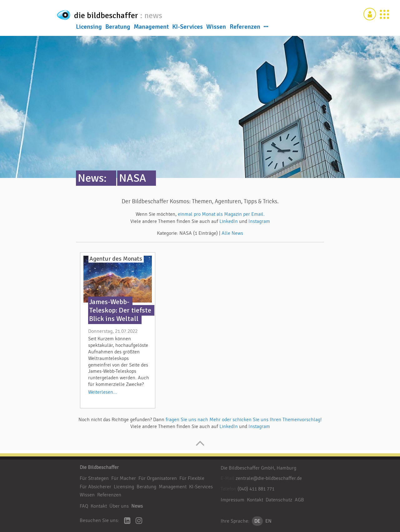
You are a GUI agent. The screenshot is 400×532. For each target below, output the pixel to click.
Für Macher (124, 478)
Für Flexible (192, 478)
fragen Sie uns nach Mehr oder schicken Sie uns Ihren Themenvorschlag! (244, 420)
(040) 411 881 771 (256, 489)
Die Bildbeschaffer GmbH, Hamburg (258, 468)
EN (268, 521)
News (137, 506)
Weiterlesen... (102, 392)
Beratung (118, 28)
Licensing (89, 28)
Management (151, 28)
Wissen (216, 28)
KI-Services (187, 28)
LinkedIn (229, 221)
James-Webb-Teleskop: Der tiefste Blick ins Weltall (120, 310)
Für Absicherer (95, 487)
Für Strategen (94, 478)
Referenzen (245, 28)
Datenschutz (279, 500)
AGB (299, 500)
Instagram (259, 221)
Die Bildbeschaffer (99, 467)
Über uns (119, 506)
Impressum (232, 500)
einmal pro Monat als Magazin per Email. (221, 214)
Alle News (232, 233)
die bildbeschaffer (127, 14)
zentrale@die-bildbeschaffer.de (269, 478)
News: (92, 178)
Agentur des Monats (116, 259)
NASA (133, 178)
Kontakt (99, 506)
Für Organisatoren (158, 478)
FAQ (84, 506)
